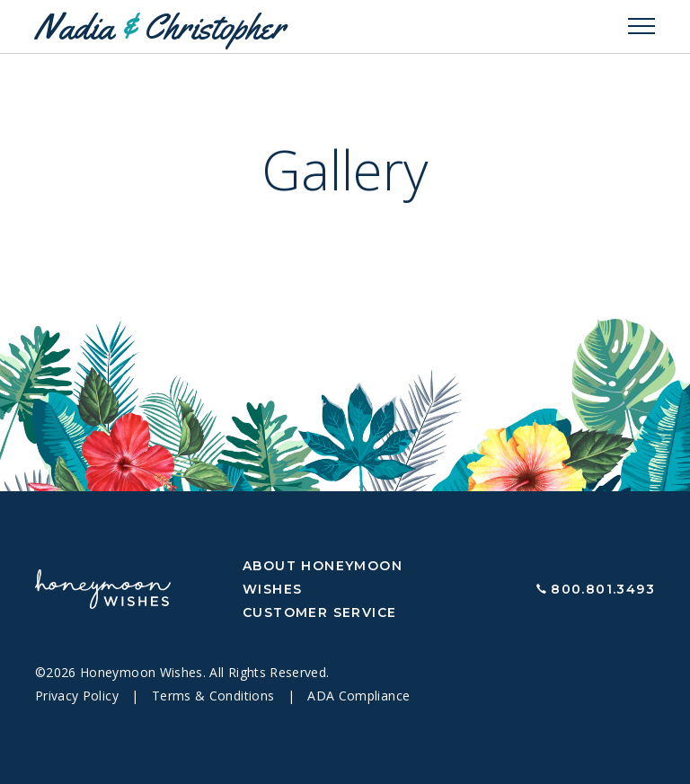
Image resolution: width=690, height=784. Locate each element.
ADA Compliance (358, 696)
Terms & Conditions (215, 696)
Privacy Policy (79, 696)
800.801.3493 (603, 589)
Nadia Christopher (160, 26)
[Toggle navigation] (641, 27)
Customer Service (319, 612)
